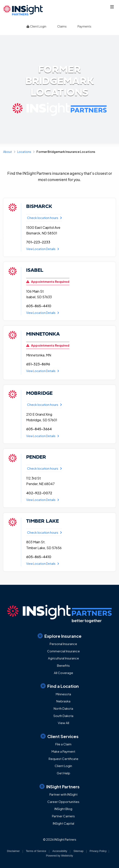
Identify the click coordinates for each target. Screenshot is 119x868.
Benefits (63, 665)
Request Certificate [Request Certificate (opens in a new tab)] (63, 759)
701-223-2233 (38, 242)
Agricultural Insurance (63, 658)
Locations (24, 152)
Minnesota (63, 694)
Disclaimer (13, 851)
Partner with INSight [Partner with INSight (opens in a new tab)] (63, 794)
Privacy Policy (98, 851)
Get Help (63, 773)
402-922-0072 (39, 493)
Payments (84, 26)
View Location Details (43, 249)
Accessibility (60, 851)
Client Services (59, 736)
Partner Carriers (63, 816)
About (8, 152)
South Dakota (63, 716)
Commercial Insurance (63, 651)
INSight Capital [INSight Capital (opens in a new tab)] (63, 823)
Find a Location (60, 686)
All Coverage (63, 673)
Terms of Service (36, 851)
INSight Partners (59, 786)
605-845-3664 (39, 429)
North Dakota (63, 708)
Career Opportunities (63, 802)
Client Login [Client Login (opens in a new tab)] (36, 26)
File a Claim (63, 744)
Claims (62, 26)
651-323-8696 (38, 364)
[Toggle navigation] (112, 7)
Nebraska (63, 701)
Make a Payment (63, 751)
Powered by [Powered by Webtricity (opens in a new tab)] (59, 856)
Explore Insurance (59, 636)
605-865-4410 (39, 306)
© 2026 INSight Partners (60, 839)
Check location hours (44, 218)
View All (63, 723)
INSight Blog (63, 809)
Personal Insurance (63, 644)
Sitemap (78, 851)
